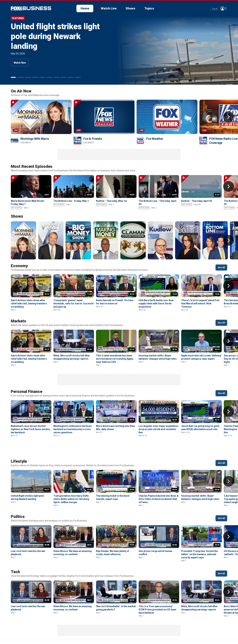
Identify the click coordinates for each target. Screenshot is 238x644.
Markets (19, 321)
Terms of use (59, 631)
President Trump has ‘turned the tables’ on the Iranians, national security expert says (199, 537)
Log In (215, 9)
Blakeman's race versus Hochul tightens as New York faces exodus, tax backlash (31, 429)
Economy (19, 266)
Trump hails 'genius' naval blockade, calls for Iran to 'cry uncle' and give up (74, 303)
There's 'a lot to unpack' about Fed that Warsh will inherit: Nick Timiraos (200, 303)
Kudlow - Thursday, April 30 (197, 201)
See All (221, 268)
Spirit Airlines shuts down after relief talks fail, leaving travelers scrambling (29, 303)
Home (85, 8)
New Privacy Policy (34, 631)
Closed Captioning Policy (120, 631)
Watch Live (109, 8)
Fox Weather (155, 139)
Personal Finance (27, 392)
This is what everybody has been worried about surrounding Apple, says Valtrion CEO (115, 359)
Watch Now (20, 63)
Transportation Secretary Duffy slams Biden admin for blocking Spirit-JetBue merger (71, 481)
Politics (18, 499)
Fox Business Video (31, 8)
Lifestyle (19, 444)
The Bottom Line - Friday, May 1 (71, 201)
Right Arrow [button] (229, 117)
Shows (130, 8)
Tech (15, 554)
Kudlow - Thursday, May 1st (111, 201)
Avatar (222, 8)
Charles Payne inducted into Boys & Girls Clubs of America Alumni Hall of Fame (159, 481)
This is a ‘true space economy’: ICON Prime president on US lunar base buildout (158, 592)
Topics (149, 8)
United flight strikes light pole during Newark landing (55, 36)
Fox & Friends (93, 139)
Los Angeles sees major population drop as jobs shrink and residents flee (158, 429)
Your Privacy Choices (86, 631)
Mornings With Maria (35, 139)
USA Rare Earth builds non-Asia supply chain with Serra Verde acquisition (156, 303)
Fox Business (11, 632)
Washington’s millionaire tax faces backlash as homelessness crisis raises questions (73, 429)
